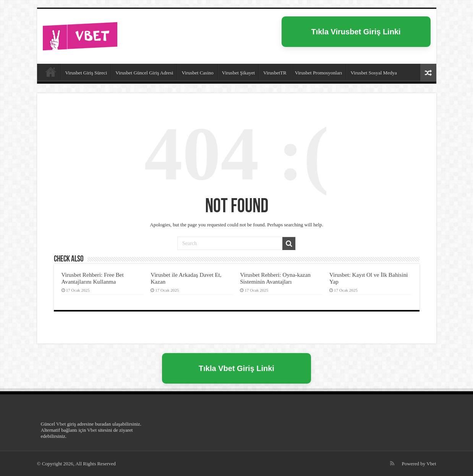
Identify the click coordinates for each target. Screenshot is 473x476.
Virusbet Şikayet (238, 73)
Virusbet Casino (197, 73)
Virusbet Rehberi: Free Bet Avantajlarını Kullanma (93, 278)
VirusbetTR (275, 73)
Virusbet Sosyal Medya (373, 73)
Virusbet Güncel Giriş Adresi (144, 73)
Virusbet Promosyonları (319, 73)
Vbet (61, 424)
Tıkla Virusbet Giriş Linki (356, 32)
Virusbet (51, 72)
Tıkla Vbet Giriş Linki (236, 368)
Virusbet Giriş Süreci (86, 73)
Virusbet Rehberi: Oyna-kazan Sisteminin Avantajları (275, 278)
